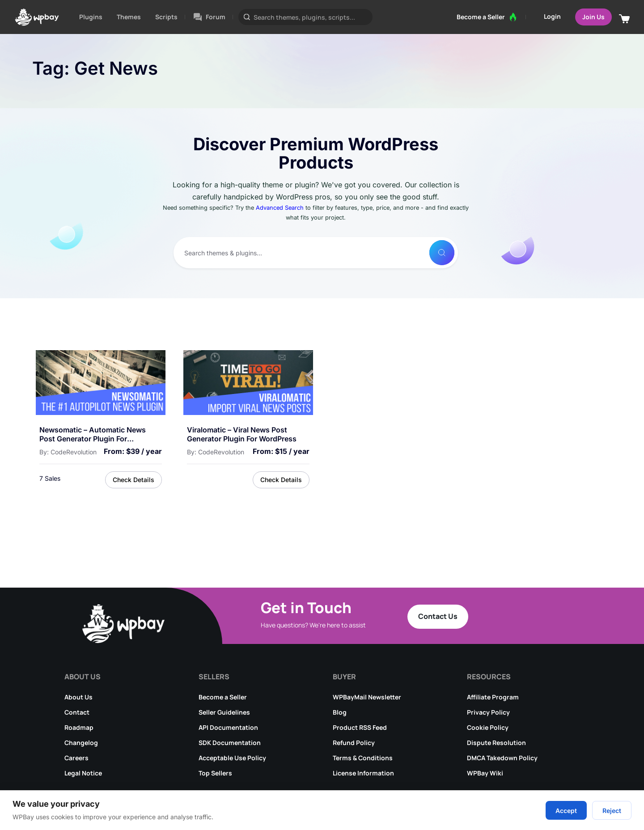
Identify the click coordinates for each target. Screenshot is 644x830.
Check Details (133, 480)
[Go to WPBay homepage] (37, 17)
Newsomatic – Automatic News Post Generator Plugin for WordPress (93, 435)
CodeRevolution (74, 452)
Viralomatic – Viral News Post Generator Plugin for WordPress (242, 434)
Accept (566, 811)
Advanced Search (280, 208)
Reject (612, 811)
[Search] (442, 253)
